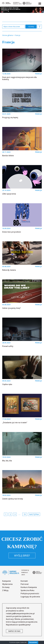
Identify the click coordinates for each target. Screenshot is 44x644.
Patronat (25, 584)
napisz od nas (14, 631)
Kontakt (24, 581)
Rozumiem (33, 642)
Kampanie (7, 581)
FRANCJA (38, 74)
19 (25, 514)
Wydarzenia (7, 584)
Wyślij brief (22, 555)
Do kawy (6, 587)
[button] (40, 3)
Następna (34, 514)
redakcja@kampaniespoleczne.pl (20, 613)
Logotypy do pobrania (30, 597)
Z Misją (5, 590)
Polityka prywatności (30, 593)
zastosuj (31, 27)
